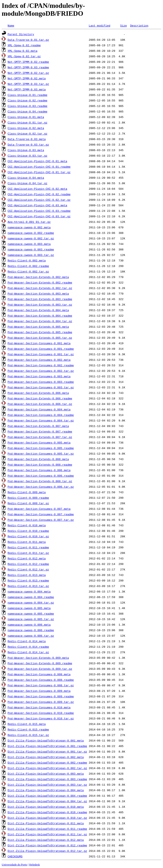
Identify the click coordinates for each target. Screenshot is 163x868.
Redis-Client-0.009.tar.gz (28, 503)
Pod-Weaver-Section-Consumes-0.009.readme (41, 696)
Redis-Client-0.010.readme (28, 531)
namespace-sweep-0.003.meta (29, 244)
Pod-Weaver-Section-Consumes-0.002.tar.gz (41, 371)
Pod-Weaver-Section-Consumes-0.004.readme (41, 415)
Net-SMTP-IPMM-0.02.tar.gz (28, 73)
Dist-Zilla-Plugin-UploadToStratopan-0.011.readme (47, 829)
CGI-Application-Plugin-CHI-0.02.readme (39, 194)
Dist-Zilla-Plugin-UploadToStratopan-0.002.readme (47, 763)
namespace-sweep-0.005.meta (29, 608)
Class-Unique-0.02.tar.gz (27, 133)
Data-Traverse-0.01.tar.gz (28, 40)
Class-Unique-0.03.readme (27, 106)
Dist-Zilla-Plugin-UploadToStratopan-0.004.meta (46, 790)
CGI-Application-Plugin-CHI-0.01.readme (39, 167)
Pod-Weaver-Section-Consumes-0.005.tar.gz (41, 454)
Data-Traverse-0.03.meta (27, 139)
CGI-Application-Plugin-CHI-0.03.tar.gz (39, 216)
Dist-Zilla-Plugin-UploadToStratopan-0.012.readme (47, 845)
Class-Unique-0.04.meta (26, 178)
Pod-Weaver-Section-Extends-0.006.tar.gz (40, 404)
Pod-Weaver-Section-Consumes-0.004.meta (39, 409)
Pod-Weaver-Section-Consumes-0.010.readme (41, 713)
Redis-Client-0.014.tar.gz (28, 652)
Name (11, 25)
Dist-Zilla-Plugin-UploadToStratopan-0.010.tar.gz (47, 818)
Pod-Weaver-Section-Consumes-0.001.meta (39, 343)
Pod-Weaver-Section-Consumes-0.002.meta (39, 360)
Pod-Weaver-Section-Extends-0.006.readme (40, 398)
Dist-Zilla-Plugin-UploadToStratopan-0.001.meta (46, 740)
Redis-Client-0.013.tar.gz (28, 586)
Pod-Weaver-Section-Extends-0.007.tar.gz (40, 437)
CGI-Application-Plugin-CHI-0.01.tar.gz (39, 172)
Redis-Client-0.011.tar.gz (28, 553)
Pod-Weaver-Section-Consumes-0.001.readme (41, 349)
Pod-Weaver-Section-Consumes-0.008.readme (41, 680)
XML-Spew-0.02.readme (24, 45)
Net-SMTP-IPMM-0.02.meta (27, 78)
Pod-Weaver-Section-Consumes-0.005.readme (41, 448)
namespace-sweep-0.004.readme (31, 597)
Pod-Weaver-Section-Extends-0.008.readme (40, 465)
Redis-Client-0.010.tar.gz (28, 536)
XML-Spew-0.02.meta (22, 51)
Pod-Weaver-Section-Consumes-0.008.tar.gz (41, 685)
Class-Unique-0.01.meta (26, 117)
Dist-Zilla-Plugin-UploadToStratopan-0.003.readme (47, 779)
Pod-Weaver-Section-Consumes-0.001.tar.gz (41, 354)
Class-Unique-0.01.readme (27, 95)
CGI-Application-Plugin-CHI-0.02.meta (37, 189)
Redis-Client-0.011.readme (28, 547)
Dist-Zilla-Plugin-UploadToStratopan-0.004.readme (47, 796)
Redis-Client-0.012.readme (28, 564)
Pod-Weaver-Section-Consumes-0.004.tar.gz (41, 420)
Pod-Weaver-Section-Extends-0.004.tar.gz (40, 321)
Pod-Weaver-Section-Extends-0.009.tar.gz (40, 669)
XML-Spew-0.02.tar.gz (24, 56)
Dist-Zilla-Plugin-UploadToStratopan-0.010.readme (47, 812)
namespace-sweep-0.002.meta (29, 227)
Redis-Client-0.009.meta (27, 492)
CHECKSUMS (15, 856)
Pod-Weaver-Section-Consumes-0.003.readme (41, 382)
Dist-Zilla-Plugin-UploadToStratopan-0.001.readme (47, 746)
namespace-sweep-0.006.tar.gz (31, 636)
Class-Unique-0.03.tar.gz (27, 156)
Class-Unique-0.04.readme (27, 111)
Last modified (99, 25)
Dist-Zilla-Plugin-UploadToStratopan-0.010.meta (46, 807)
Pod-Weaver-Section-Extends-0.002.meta (38, 277)
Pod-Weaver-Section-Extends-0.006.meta (38, 393)
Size (123, 25)
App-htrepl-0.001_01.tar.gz (29, 222)
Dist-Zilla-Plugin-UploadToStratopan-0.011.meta (46, 823)
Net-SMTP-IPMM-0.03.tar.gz (28, 84)
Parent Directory (21, 34)
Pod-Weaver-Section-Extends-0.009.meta (38, 658)
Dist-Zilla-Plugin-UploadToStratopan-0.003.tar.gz (47, 785)
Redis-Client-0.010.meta (27, 525)
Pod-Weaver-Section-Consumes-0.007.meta (39, 509)
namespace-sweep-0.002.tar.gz (31, 238)
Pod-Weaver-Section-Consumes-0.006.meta (39, 470)
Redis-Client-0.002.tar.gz (28, 271)
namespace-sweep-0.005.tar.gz (31, 619)
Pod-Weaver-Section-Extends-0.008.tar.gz (40, 481)
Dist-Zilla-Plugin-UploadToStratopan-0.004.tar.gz (47, 801)
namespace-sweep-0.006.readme (31, 630)
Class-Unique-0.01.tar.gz (27, 122)
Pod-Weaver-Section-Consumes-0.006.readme (41, 476)
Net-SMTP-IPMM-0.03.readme (28, 67)
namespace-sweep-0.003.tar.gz (31, 255)
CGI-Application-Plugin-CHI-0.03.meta (37, 205)
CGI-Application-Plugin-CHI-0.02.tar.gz (39, 200)
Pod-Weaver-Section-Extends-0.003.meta (38, 294)
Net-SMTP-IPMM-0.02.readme (28, 62)
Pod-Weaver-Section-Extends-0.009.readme (40, 663)
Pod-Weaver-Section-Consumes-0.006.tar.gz (41, 487)
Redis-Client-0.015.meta (27, 724)
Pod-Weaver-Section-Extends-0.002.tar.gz (40, 288)
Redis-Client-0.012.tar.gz (28, 569)
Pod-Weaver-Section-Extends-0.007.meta (38, 426)
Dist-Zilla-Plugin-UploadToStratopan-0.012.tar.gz (47, 851)
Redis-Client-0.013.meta (27, 575)
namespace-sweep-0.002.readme (31, 233)
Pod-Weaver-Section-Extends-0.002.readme (40, 282)
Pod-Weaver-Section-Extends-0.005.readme (40, 332)
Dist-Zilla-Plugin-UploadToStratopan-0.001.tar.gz (47, 751)
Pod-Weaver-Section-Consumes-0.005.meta (39, 442)
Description (139, 25)
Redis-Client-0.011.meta (27, 542)
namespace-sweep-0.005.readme (31, 614)
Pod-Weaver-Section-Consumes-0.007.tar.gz (41, 520)
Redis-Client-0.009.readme (28, 498)
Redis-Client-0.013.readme (28, 580)
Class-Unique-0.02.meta (26, 128)
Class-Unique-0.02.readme (27, 100)
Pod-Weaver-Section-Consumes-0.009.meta (39, 691)
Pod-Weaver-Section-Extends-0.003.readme (40, 299)
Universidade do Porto (14, 864)
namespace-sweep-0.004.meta (29, 591)
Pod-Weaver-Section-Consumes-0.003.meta (39, 376)
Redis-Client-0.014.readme (28, 647)
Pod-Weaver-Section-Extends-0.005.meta (38, 327)
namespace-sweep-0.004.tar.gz (31, 603)
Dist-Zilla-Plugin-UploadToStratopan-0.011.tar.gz (47, 834)
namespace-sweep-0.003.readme (31, 249)
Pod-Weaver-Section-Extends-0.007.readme (40, 431)
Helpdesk (34, 864)
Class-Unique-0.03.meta (26, 150)
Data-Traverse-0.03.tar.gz (28, 145)
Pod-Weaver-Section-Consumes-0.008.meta (39, 674)
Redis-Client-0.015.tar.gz (28, 735)
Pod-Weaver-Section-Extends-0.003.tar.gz (40, 305)
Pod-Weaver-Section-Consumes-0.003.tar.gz (41, 387)
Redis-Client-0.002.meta (27, 260)
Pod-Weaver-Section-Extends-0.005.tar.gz (40, 338)
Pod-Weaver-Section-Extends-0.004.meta (38, 310)
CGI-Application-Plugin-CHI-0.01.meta (37, 161)
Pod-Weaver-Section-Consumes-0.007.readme (41, 514)
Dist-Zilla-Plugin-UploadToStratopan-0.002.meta (46, 757)
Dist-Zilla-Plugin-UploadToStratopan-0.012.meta (46, 840)
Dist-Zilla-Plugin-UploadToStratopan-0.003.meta (46, 774)
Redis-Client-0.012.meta (27, 558)
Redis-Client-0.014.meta (27, 641)
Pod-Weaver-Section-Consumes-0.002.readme (41, 365)
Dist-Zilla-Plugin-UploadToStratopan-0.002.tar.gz (47, 768)
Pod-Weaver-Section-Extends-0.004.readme (40, 316)
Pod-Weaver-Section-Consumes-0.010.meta (39, 707)
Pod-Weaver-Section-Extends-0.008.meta (38, 459)
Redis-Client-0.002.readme (28, 266)
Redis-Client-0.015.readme (28, 729)
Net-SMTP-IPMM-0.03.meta (27, 89)
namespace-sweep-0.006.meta (29, 625)
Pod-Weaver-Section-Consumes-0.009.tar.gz (41, 702)
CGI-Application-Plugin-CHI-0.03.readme (39, 211)
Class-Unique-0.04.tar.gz (27, 183)
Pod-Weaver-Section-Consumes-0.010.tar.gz (41, 718)
